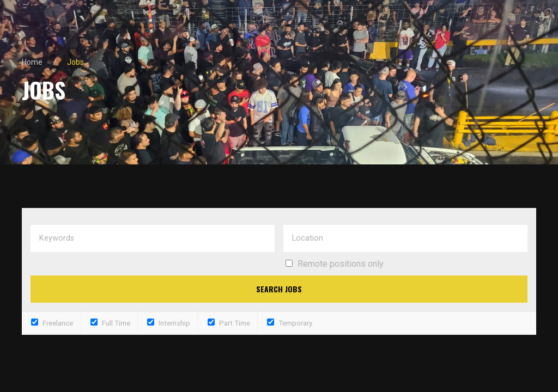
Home (32, 62)
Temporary (290, 323)
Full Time (110, 323)
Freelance (52, 323)
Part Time (229, 323)
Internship (169, 323)
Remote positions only (341, 264)
